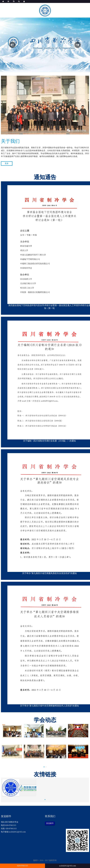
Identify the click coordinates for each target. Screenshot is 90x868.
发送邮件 (50, 823)
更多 (7, 163)
